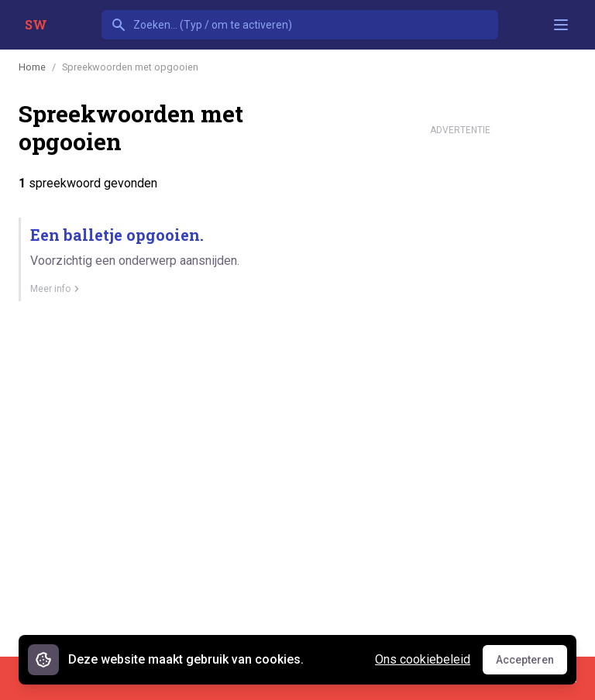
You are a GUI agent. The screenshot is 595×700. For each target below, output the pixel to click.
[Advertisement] (460, 375)
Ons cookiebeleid (423, 659)
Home (32, 67)
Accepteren (531, 664)
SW (36, 24)
